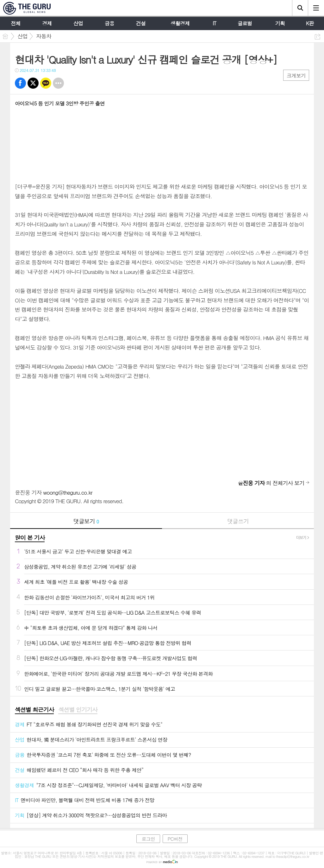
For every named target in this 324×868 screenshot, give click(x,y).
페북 (20, 83)
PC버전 (175, 839)
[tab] (34, 710)
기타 (58, 83)
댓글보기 (86, 521)
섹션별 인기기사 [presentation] (78, 710)
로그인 (148, 839)
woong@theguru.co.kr (68, 492)
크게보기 (296, 76)
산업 (22, 36)
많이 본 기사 (30, 538)
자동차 (44, 36)
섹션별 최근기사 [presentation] (34, 710)
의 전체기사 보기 (271, 483)
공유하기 (318, 37)
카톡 (46, 83)
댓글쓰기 (238, 521)
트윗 (33, 83)
